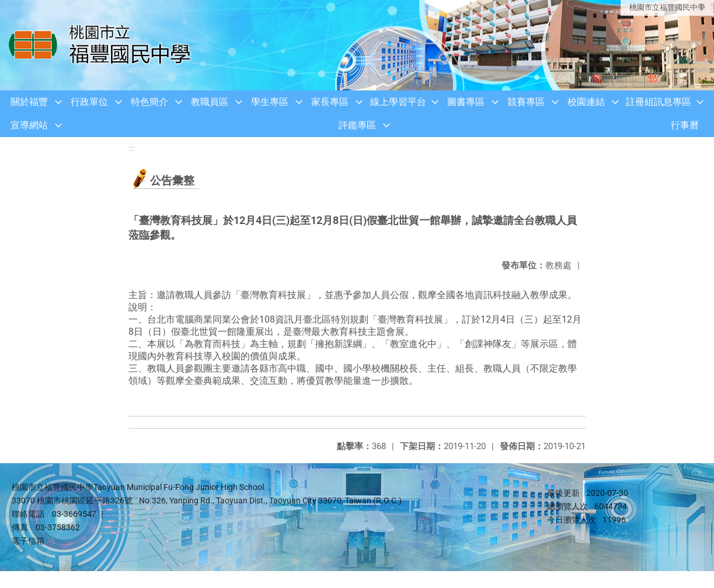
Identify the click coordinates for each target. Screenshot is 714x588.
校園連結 (586, 102)
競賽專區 (526, 102)
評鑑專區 (357, 125)
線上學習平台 (398, 102)
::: (131, 148)
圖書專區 (466, 102)
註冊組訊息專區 (659, 102)
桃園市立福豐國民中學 (667, 7)
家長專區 (330, 102)
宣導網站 (29, 125)
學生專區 (270, 102)
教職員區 (210, 102)
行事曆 (685, 125)
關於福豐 (29, 102)
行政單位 (89, 102)
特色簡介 (149, 102)
